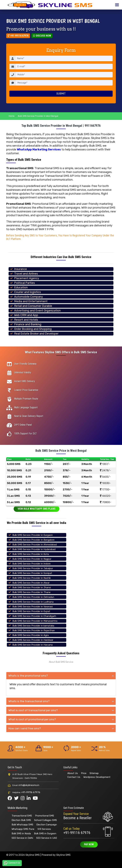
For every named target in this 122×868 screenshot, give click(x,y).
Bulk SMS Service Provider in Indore (31, 564)
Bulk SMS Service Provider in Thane (31, 592)
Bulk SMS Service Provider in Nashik (32, 578)
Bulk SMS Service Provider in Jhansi (32, 588)
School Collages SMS (46, 820)
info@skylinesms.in (29, 785)
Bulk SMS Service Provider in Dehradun (33, 597)
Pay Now (89, 844)
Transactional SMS (22, 816)
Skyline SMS (63, 855)
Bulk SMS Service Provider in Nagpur (32, 559)
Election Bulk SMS (21, 820)
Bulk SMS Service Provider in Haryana (32, 645)
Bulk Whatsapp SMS (22, 825)
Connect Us (12, 863)
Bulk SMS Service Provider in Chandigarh (34, 616)
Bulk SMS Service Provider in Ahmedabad (35, 545)
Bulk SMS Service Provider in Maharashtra (35, 621)
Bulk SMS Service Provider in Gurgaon (33, 535)
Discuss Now (42, 36)
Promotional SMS (45, 816)
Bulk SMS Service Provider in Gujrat (31, 611)
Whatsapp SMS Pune (23, 829)
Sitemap (94, 773)
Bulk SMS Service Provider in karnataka (33, 626)
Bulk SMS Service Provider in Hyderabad (34, 549)
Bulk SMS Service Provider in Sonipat (32, 573)
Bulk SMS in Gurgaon (45, 833)
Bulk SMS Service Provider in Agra (30, 635)
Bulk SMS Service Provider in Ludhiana (33, 602)
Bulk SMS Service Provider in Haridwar (33, 640)
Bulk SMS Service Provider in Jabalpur (33, 568)
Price (84, 773)
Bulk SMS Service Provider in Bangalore (33, 540)
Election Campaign (47, 825)
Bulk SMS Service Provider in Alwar (31, 583)
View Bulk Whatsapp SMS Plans (37, 509)
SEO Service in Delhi (22, 838)
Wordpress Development (97, 777)
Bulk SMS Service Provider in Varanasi (33, 607)
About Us (73, 773)
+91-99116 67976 (18, 36)
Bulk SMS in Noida (21, 833)
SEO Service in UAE (47, 838)
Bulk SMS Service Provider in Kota (31, 554)
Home (12, 116)
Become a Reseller (78, 818)
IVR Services (44, 829)
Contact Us (74, 777)
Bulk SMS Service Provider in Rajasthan (34, 630)
